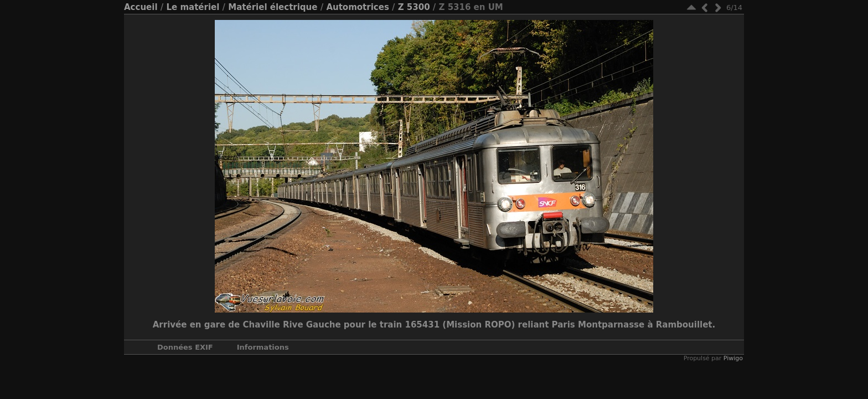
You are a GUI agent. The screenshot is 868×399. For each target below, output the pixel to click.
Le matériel (193, 7)
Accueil (141, 7)
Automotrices (357, 7)
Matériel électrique (273, 7)
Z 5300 (414, 7)
